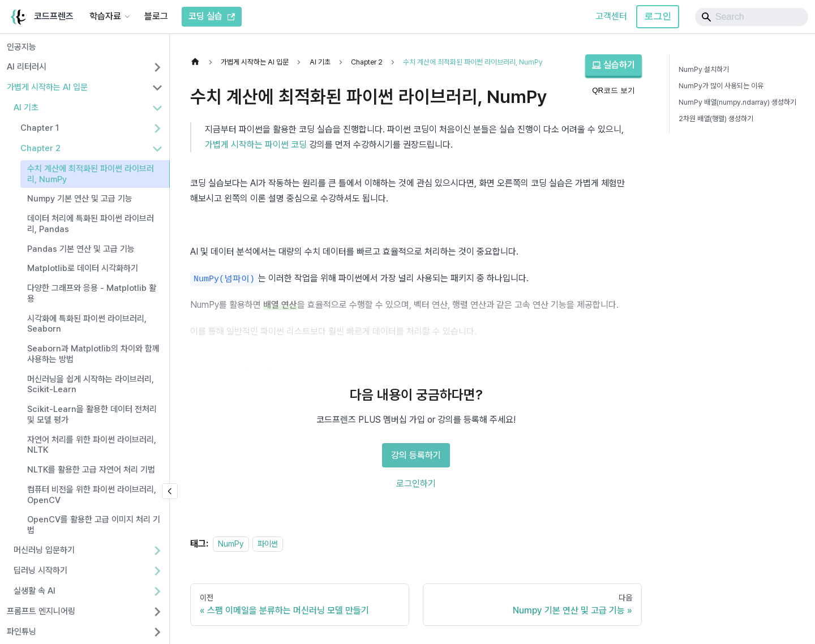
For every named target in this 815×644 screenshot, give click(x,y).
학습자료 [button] (105, 16)
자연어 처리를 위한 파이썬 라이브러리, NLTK (92, 445)
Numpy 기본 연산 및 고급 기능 (80, 199)
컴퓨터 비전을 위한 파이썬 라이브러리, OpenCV (92, 495)
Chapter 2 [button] (40, 148)
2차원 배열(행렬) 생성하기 (716, 119)
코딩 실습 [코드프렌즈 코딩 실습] (212, 16)
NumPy (231, 544)
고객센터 (611, 16)
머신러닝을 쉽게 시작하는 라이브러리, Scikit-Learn (91, 385)
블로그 (156, 16)
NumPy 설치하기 (704, 69)
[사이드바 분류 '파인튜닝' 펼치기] (157, 632)
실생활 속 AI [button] (35, 591)
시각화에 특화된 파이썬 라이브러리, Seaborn (87, 324)
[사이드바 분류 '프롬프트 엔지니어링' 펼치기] (157, 612)
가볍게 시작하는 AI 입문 (47, 87)
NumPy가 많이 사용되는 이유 (721, 86)
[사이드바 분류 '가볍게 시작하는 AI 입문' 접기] (157, 88)
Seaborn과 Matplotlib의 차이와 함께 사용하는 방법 (93, 354)
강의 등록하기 (416, 455)
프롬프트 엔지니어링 (41, 611)
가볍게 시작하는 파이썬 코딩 (256, 145)
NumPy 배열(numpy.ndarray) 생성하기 (737, 102)
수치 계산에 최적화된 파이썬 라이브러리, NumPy (91, 174)
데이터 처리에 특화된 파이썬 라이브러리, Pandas (91, 224)
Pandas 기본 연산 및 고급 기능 (81, 249)
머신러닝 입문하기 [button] (44, 550)
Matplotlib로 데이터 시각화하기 (83, 268)
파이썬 (268, 544)
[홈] (198, 62)
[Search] (752, 17)
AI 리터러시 (27, 67)
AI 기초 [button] (26, 108)
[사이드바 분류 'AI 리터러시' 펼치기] (157, 67)
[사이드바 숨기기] (170, 491)
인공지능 (22, 47)
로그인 (658, 16)
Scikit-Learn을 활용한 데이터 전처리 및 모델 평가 (92, 415)
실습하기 (614, 65)
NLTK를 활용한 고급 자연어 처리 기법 (91, 470)
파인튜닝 (22, 632)
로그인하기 (416, 484)
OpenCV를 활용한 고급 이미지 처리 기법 (94, 525)
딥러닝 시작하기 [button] (40, 570)
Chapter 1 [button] (40, 128)
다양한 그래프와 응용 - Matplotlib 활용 (92, 293)
